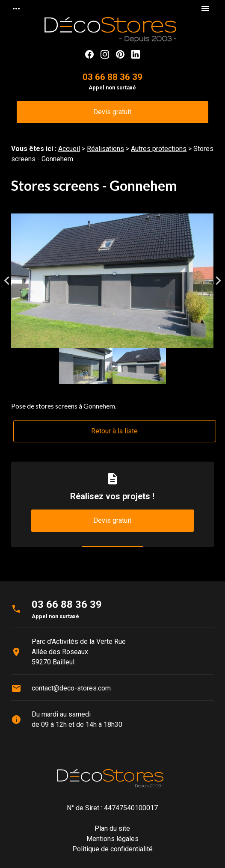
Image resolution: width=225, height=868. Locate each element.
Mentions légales (112, 839)
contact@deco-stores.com (71, 688)
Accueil (69, 149)
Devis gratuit (112, 112)
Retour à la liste (114, 431)
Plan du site (112, 828)
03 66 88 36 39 (112, 77)
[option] (112, 281)
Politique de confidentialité (112, 849)
